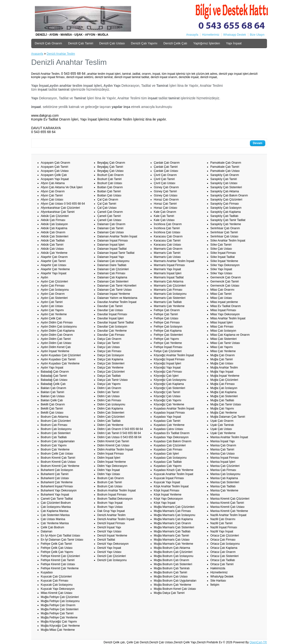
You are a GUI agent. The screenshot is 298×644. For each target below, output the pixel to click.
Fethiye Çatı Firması (167, 322)
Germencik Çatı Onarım (226, 277)
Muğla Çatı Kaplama (224, 392)
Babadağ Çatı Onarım (55, 372)
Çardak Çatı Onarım (167, 163)
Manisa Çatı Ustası (223, 454)
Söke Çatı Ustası (221, 249)
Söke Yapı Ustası (222, 273)
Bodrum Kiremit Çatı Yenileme (60, 466)
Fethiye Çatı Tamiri (166, 314)
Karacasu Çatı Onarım (168, 236)
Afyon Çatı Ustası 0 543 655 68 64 (63, 204)
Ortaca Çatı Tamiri (222, 564)
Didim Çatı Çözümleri (111, 417)
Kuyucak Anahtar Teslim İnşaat (174, 474)
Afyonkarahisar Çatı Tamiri (58, 212)
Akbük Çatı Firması (53, 220)
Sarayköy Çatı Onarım (225, 175)
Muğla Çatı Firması (223, 384)
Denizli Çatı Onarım (48, 43)
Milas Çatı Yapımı (222, 347)
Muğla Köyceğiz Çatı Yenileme (60, 626)
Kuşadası (47, 572)
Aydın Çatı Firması (53, 286)
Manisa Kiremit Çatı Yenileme (229, 511)
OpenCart (256, 642)
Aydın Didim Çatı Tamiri (56, 339)
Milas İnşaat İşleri (222, 322)
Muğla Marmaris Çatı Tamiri (171, 536)
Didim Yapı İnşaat (109, 470)
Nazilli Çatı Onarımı (223, 519)
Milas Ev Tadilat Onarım (226, 306)
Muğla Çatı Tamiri (222, 359)
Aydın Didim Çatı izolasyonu (59, 327)
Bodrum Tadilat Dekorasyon (115, 499)
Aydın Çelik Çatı (51, 318)
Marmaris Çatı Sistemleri (170, 298)
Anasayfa (192, 35)
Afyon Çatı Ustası (52, 200)
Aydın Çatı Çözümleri (54, 282)
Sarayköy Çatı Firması (225, 204)
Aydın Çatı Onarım (53, 294)
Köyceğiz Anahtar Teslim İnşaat (174, 355)
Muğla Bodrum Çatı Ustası (171, 577)
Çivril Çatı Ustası (165, 183)
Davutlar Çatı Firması (111, 335)
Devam (257, 143)
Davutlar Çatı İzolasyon (112, 327)
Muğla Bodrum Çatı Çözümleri (173, 552)
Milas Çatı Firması (222, 327)
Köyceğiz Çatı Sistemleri (170, 388)
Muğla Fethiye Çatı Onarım (58, 605)
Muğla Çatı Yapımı (222, 409)
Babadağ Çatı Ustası (54, 380)
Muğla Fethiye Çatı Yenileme (59, 617)
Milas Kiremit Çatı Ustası (57, 593)
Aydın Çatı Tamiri (52, 302)
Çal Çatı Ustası (107, 208)
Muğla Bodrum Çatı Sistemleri (173, 564)
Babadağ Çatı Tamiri (54, 376)
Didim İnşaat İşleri (109, 458)
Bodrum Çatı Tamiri (110, 482)
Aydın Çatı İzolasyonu (55, 290)
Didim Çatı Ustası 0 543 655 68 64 (119, 437)
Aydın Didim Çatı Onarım (57, 335)
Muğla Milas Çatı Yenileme (58, 630)
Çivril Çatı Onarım (165, 175)
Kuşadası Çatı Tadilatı (168, 462)
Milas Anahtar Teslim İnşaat (228, 318)
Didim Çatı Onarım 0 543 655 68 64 (120, 429)
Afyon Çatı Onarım (53, 191)
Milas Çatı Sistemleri (224, 339)
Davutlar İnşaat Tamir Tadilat (116, 322)
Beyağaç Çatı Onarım (111, 163)
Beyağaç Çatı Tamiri (110, 167)
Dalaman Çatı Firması (111, 273)
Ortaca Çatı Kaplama (224, 548)
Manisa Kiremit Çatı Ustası (228, 507)
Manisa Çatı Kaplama (224, 478)
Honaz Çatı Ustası (166, 208)
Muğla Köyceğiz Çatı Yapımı (59, 622)
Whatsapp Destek (235, 35)
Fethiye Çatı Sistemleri (168, 335)
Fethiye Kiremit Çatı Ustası (58, 564)
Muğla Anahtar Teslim (224, 368)
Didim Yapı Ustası (109, 474)
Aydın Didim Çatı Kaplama (58, 331)
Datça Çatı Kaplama (110, 359)
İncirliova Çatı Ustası (167, 232)
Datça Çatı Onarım (109, 339)
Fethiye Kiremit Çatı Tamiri (58, 560)
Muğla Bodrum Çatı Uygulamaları (175, 581)
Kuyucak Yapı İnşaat (167, 482)
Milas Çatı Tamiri (221, 294)
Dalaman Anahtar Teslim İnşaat (117, 236)
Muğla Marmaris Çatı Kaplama (173, 519)
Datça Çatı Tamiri (108, 343)
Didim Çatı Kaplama (110, 409)
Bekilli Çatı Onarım (53, 404)
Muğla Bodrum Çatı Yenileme (173, 585)
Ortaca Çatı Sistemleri (225, 556)
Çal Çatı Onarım (108, 200)
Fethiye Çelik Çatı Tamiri (57, 544)
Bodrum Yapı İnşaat (110, 503)
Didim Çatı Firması (109, 400)
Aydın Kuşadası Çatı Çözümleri (61, 355)
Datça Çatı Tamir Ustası (113, 380)
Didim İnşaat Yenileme (112, 462)
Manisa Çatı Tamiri (222, 449)
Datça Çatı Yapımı (109, 384)
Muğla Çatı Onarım (223, 355)
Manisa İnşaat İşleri (223, 462)
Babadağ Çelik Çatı (53, 384)
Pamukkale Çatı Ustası (225, 171)
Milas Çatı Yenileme (223, 351)
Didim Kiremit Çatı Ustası (114, 445)
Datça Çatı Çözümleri (111, 372)
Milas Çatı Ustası (221, 298)
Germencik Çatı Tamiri (225, 282)
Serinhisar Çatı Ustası (225, 236)
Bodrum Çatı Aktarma (55, 417)
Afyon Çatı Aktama (53, 183)
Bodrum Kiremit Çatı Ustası (58, 462)
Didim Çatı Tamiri (108, 392)
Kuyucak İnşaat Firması (169, 478)
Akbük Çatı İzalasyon (54, 224)
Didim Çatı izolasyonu (111, 404)
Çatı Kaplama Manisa (55, 511)
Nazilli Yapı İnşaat (222, 531)
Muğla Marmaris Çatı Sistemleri (174, 527)
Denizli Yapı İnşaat (109, 548)
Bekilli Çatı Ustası (52, 413)
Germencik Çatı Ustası (225, 286)
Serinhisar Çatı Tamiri (224, 232)
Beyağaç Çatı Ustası (111, 171)
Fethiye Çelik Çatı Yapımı (57, 552)
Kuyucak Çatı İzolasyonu (57, 585)
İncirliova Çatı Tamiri (167, 228)
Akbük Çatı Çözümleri (55, 216)
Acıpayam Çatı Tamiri (55, 167)
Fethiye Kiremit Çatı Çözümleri (60, 556)
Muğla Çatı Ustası (222, 363)
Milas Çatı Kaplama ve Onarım (230, 335)
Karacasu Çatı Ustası (168, 245)
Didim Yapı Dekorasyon (112, 466)
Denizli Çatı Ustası (112, 43)
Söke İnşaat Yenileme (224, 261)
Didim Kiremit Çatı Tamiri (113, 441)
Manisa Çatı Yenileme (224, 490)
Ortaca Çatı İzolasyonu (225, 544)
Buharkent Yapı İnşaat (55, 495)
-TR (265, 642)
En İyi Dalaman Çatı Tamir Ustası (62, 540)
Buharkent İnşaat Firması (57, 486)
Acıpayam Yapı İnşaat (55, 179)
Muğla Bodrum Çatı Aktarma (172, 548)
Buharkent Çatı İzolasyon (57, 470)
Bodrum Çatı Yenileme (55, 449)
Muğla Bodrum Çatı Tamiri (171, 572)
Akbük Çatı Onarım (53, 232)
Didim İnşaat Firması (111, 454)
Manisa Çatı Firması (223, 470)
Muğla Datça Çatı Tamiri (169, 593)
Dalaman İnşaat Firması (113, 241)
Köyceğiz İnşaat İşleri (168, 363)
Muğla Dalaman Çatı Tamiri (228, 417)
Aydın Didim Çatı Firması (57, 322)
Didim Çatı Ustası (109, 396)
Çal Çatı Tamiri (107, 204)
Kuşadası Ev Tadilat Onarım (172, 433)
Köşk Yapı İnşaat (165, 503)
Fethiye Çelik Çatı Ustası (57, 548)
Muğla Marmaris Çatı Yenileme (174, 544)
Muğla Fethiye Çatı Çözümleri (60, 597)
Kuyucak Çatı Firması (55, 581)
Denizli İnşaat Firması (111, 523)
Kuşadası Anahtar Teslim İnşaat (174, 409)
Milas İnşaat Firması (223, 310)
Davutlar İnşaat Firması (112, 314)
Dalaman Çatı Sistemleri (113, 282)
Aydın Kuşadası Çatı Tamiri (58, 359)
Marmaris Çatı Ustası (168, 257)
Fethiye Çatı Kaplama (168, 331)
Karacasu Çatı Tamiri (167, 241)
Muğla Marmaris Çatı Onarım (173, 523)
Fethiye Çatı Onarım (167, 310)
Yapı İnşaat (234, 43)
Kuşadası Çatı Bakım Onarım (173, 441)
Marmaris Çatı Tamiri (167, 253)
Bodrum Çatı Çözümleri (56, 421)
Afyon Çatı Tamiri (52, 195)
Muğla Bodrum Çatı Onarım (172, 560)
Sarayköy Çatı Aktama (225, 191)
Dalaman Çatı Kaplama (112, 277)
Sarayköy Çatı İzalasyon (226, 208)
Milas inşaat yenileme (224, 302)
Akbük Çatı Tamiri (52, 245)
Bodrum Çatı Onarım (111, 478)
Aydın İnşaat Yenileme (55, 351)
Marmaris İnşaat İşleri (168, 273)
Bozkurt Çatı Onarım (111, 175)
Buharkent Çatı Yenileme (57, 482)
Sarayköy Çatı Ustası (224, 183)
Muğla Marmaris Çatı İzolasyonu (175, 515)
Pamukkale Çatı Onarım (226, 163)
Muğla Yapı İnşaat (222, 372)
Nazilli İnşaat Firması (224, 527)
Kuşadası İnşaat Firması (169, 413)
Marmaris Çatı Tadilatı (168, 302)
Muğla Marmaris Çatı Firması (173, 511)
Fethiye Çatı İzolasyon (168, 327)
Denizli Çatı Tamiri (81, 43)
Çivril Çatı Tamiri (164, 179)
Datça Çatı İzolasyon (111, 355)
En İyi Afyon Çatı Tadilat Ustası (61, 536)
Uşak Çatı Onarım (222, 421)
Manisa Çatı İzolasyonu (225, 474)
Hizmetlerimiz (211, 35)
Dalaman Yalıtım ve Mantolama (117, 298)
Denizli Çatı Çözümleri (112, 556)
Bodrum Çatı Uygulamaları (58, 441)
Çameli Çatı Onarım (110, 212)
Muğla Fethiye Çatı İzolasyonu (60, 601)
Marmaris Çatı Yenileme (169, 306)
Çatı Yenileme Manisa (55, 523)
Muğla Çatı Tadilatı (222, 400)
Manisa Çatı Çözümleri (225, 466)
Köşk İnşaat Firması (167, 490)
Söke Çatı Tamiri (221, 245)
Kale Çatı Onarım (165, 212)
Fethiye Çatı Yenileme (168, 343)
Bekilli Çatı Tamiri (52, 409)
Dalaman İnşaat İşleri (111, 245)
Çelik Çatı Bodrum (53, 527)
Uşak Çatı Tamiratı (222, 425)
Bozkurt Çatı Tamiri (110, 179)
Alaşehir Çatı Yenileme (55, 269)
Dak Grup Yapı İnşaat (111, 511)
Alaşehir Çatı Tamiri (53, 261)
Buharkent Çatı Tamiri (55, 474)
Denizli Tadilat (106, 540)
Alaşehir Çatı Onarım (54, 257)
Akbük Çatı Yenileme (54, 253)
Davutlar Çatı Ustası (110, 310)
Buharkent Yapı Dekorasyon (59, 490)
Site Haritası (218, 581)
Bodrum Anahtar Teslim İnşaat (117, 490)
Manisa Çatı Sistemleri (225, 482)
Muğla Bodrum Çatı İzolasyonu (174, 556)
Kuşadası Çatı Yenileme (169, 425)
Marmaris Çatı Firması (168, 290)
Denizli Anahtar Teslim (61, 54)
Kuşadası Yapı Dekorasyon (171, 437)
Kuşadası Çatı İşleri (166, 454)
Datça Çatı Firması (109, 351)
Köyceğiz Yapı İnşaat (167, 368)
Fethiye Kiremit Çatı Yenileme (60, 568)
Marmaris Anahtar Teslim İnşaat (174, 261)
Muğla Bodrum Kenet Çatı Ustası (175, 589)
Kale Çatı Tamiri (164, 216)
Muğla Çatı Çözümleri (224, 380)
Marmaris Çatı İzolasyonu (170, 294)
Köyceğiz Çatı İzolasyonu (170, 380)
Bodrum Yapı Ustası (110, 507)
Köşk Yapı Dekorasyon (168, 499)
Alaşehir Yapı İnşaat (54, 273)
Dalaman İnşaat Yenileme (114, 294)
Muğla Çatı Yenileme (224, 413)
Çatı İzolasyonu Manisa (56, 507)
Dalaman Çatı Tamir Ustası (115, 290)
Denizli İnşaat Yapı (109, 527)
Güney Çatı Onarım (166, 187)
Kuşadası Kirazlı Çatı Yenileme (174, 470)
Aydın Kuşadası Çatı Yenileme (60, 363)
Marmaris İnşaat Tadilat (169, 277)
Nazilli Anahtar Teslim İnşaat (228, 515)
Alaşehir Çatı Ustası (54, 265)
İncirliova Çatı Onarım (168, 224)
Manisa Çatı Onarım (223, 445)
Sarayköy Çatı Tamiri (224, 179)
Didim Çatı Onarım (109, 388)
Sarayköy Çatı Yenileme (226, 224)
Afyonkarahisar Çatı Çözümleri (60, 208)
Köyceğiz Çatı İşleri (166, 376)
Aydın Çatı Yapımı (52, 310)
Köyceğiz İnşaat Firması (169, 359)
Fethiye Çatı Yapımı (167, 339)
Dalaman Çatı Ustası (111, 232)
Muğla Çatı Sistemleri (224, 396)
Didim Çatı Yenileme (110, 425)
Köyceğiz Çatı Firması (168, 372)
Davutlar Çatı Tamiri (110, 306)
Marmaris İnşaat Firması (169, 265)
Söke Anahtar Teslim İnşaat (228, 241)
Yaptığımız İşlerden (206, 43)
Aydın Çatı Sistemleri (54, 298)
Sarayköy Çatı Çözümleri (226, 200)
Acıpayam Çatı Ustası (55, 171)
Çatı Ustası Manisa (53, 519)
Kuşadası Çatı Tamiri (167, 421)
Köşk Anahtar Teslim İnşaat (171, 486)
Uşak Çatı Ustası (221, 429)
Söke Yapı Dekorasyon (225, 265)
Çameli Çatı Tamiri (109, 216)
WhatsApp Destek (222, 577)
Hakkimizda (218, 568)
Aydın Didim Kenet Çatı (56, 347)
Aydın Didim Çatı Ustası (56, 343)
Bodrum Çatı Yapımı (54, 445)
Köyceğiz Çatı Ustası (167, 396)
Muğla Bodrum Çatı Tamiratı (172, 568)
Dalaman (47, 531)
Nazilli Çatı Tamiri (222, 523)
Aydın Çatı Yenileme (54, 314)
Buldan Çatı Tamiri (109, 191)
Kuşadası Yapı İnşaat (168, 417)
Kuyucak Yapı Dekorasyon (58, 589)
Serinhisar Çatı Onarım (225, 228)
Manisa (215, 495)
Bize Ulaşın (257, 35)
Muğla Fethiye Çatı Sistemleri (60, 609)
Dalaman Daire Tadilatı (112, 265)
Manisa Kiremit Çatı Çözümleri (230, 499)
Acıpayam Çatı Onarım (56, 163)
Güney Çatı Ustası (166, 195)
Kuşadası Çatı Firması (168, 449)
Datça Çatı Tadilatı (109, 376)
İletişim (215, 585)
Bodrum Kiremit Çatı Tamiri (58, 458)
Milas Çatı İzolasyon (223, 331)
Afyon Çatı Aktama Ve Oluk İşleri (62, 187)
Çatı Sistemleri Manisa (55, 515)
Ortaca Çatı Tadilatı (223, 560)
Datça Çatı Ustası (109, 347)
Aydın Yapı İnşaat (52, 368)
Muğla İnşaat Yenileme (225, 376)
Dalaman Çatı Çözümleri (113, 269)
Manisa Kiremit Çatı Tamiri (227, 503)
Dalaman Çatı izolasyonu (113, 261)
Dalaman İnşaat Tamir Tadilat (116, 253)
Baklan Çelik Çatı (52, 400)
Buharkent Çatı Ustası (55, 478)
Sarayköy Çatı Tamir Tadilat (228, 220)
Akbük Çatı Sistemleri (55, 236)
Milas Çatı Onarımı (222, 290)
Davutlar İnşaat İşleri (111, 318)
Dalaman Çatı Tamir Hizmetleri (117, 286)
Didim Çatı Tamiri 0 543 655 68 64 (119, 433)
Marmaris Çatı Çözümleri (170, 286)
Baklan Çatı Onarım (54, 388)
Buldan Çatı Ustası (109, 195)
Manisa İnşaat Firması (225, 458)
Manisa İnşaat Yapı (223, 441)
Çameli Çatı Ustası (109, 220)
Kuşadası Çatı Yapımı (168, 466)
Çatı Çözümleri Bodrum (56, 503)
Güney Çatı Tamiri (165, 191)
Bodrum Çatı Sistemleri (56, 433)
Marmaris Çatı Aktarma (169, 282)
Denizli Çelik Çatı (175, 43)
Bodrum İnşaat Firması (112, 495)
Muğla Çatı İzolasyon (224, 388)
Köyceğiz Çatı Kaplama (169, 384)
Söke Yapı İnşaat (221, 269)
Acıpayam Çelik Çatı (54, 175)
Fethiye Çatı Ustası (166, 318)
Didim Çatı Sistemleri (111, 413)
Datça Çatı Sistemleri (111, 363)
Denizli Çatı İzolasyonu (112, 560)
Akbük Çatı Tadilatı (53, 241)
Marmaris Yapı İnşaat (168, 269)
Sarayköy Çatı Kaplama (226, 212)
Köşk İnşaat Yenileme (168, 495)
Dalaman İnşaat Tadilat (112, 249)
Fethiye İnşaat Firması (168, 347)
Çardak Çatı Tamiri (166, 167)
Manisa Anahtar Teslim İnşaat (229, 437)
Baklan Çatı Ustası (53, 396)
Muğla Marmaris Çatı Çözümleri (174, 507)
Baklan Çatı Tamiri (53, 392)
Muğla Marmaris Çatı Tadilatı (172, 531)
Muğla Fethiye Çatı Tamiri (57, 613)
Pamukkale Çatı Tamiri (225, 167)
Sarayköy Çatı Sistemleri (226, 187)
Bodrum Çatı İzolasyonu (56, 429)
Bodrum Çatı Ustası (110, 486)
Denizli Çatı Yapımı (144, 43)
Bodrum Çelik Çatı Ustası (57, 454)
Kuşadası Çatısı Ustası (169, 429)
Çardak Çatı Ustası (166, 171)
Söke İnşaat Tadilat (223, 257)
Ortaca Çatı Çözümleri (225, 536)
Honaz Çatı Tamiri (165, 204)
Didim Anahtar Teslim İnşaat (115, 449)
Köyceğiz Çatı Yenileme (169, 404)
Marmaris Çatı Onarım (168, 249)
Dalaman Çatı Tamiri (110, 228)
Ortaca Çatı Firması (223, 540)
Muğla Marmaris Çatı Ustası (172, 540)
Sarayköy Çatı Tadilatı (225, 216)
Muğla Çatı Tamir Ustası (226, 404)
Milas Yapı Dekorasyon (225, 314)
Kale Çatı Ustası (164, 220)
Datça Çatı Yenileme (111, 368)
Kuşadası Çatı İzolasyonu (170, 458)
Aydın (44, 277)
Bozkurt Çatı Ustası (110, 183)
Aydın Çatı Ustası (52, 306)
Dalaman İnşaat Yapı (111, 257)
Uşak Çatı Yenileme (223, 433)
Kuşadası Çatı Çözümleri (170, 445)
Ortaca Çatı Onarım (223, 552)
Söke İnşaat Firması (223, 253)
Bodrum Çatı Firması (54, 425)
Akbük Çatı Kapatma (54, 228)
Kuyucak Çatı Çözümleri (56, 577)
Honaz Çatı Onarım (166, 200)
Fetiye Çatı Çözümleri (168, 351)
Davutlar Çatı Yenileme (112, 331)
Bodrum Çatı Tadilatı (54, 437)
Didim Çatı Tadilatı (109, 421)
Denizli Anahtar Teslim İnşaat (116, 519)
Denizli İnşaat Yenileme (112, 536)
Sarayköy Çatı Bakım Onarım (229, 195)
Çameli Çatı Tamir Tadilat (57, 499)
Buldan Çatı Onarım (110, 187)
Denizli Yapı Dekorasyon (113, 544)
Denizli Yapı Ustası (109, 531)
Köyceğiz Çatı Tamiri (167, 392)
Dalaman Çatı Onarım (111, 224)
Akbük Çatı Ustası (52, 249)
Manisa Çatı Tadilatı (223, 486)
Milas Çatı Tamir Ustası (225, 343)
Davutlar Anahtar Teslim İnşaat (117, 302)
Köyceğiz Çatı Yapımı (168, 400)
